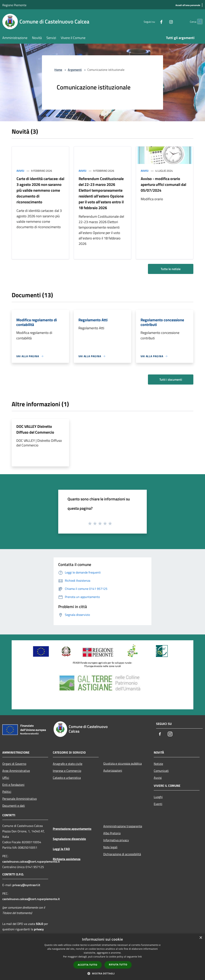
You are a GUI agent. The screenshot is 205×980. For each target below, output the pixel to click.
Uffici (6, 778)
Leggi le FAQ (61, 849)
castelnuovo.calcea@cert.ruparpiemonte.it (31, 861)
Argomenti (75, 70)
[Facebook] (154, 21)
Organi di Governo (14, 764)
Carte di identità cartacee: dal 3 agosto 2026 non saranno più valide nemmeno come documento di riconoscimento (40, 190)
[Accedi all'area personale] (188, 5)
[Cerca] (198, 22)
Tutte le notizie (171, 269)
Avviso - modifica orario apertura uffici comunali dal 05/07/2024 (163, 184)
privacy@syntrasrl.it (26, 885)
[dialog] (102, 957)
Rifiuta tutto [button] (118, 965)
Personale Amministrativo (20, 799)
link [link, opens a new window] (140, 957)
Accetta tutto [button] (88, 965)
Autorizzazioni (113, 770)
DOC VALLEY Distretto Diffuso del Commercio (35, 429)
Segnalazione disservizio (69, 839)
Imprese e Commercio (67, 771)
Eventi (158, 804)
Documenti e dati (14, 806)
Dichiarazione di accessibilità (122, 854)
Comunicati (161, 771)
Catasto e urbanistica (67, 778)
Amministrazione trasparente (123, 826)
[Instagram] (163, 21)
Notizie (158, 764)
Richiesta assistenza (67, 859)
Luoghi (158, 797)
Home (58, 70)
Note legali (110, 847)
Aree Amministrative (16, 771)
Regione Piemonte (14, 5)
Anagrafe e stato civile (68, 764)
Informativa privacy (116, 840)
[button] (102, 973)
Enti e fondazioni (13, 785)
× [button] (201, 938)
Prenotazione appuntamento (72, 829)
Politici (7, 792)
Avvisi (20, 171)
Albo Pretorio (112, 833)
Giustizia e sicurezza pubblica (122, 763)
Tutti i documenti (171, 380)
